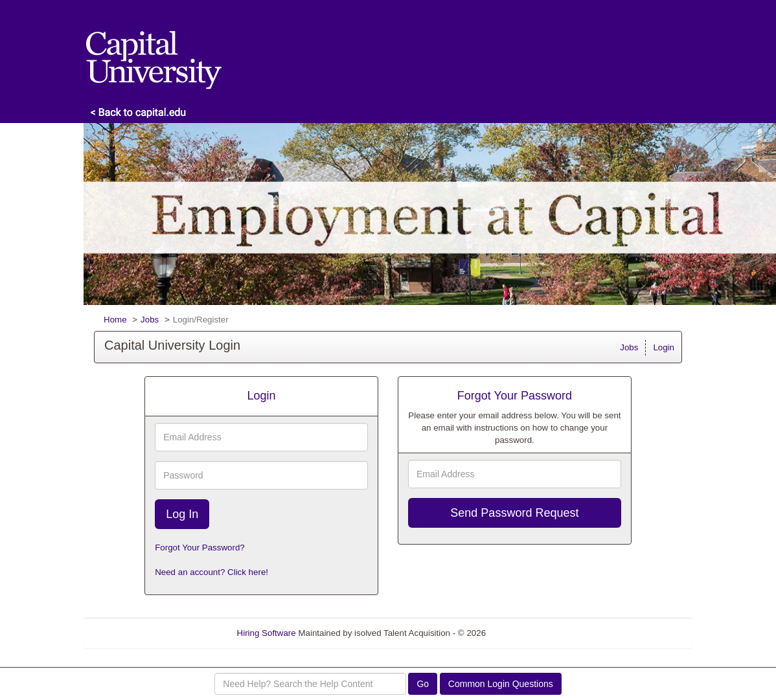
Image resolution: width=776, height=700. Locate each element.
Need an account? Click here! (211, 572)
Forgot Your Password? (200, 548)
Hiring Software (267, 633)
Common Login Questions (501, 684)
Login (664, 347)
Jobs (150, 320)
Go (423, 684)
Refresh (524, 633)
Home (115, 320)
